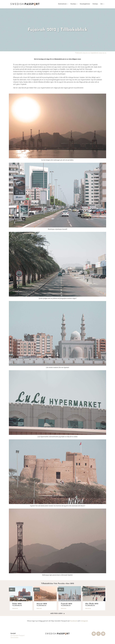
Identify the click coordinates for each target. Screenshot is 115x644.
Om (102, 4)
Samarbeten (14, 637)
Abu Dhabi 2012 (92, 604)
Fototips (95, 4)
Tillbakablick (17, 606)
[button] (63, 4)
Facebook (73, 621)
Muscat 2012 (42, 604)
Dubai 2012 (17, 604)
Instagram (84, 621)
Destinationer (63, 4)
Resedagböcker (85, 4)
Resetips (74, 4)
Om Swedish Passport (18, 635)
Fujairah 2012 (67, 604)
